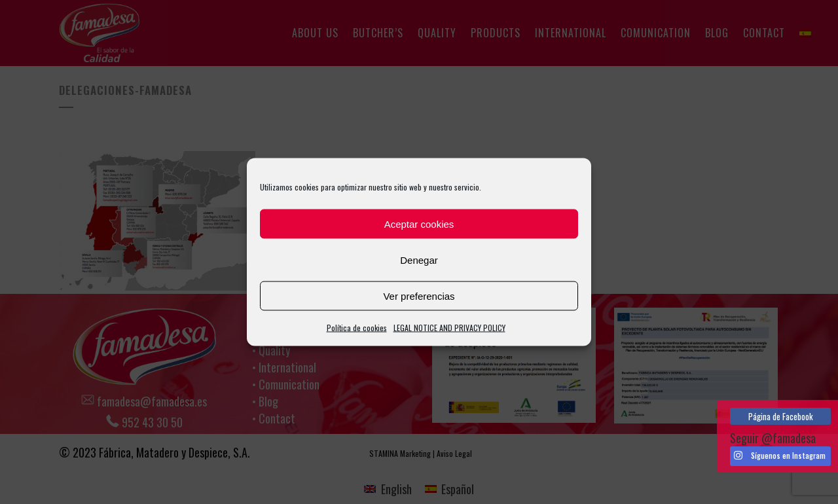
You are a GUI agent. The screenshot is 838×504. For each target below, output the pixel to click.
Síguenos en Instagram (780, 456)
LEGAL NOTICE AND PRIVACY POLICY (449, 328)
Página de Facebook (781, 416)
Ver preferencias (419, 296)
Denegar (419, 260)
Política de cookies (357, 328)
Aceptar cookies (419, 224)
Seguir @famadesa (773, 438)
